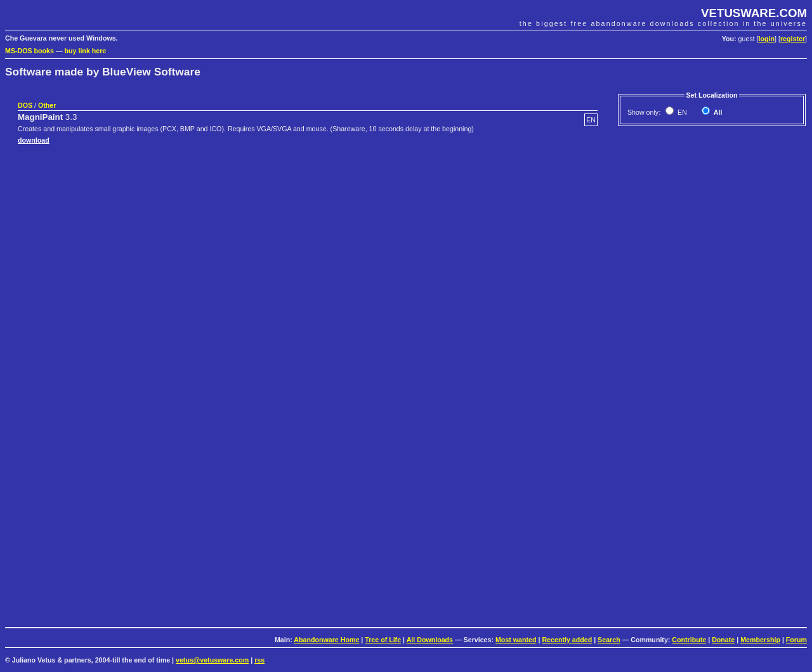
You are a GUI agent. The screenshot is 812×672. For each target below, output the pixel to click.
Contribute (689, 640)
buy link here (86, 51)
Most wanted (516, 640)
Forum (796, 640)
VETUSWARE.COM (754, 13)
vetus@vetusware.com (212, 660)
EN (681, 112)
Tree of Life (383, 640)
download (34, 140)
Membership (760, 640)
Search (609, 640)
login (767, 39)
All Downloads (430, 640)
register (793, 39)
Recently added (567, 640)
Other (47, 105)
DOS (25, 105)
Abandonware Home (326, 640)
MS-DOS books (29, 51)
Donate (723, 640)
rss (259, 660)
